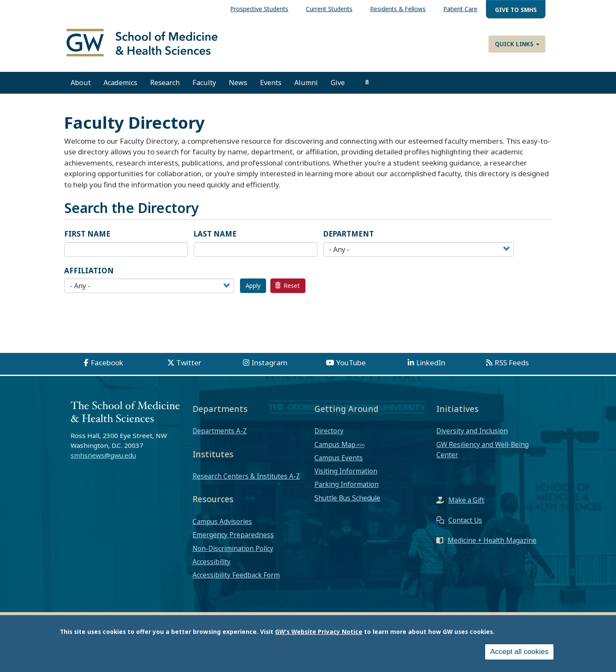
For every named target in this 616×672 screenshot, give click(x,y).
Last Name (215, 234)
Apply (253, 286)
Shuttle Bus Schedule (347, 498)
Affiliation (89, 271)
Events (271, 83)
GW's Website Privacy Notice (319, 632)
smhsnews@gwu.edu (103, 455)
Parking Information (346, 484)
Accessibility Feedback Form (236, 575)
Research (165, 83)
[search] (367, 83)
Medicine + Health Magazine (492, 540)
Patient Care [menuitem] (460, 9)
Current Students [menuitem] (329, 9)
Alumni (306, 83)
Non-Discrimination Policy (233, 548)
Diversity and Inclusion (472, 431)
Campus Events (339, 458)
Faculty (204, 83)
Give (338, 83)
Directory (329, 431)
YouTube (351, 363)
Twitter (189, 363)
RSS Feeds (512, 363)
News (238, 83)
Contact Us (465, 520)
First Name (87, 234)
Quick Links (517, 44)
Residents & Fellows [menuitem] (398, 9)
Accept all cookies (519, 652)
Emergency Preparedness (233, 535)
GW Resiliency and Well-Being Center (483, 450)
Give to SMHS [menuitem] (516, 10)
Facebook (107, 363)
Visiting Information (346, 471)
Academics (120, 83)
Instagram (269, 363)
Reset (287, 286)
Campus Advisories (222, 521)
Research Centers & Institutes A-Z (246, 476)
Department (349, 234)
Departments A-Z (220, 431)
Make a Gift (466, 500)
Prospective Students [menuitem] (259, 9)
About (81, 83)
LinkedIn (431, 363)
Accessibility (212, 562)
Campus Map (335, 444)
